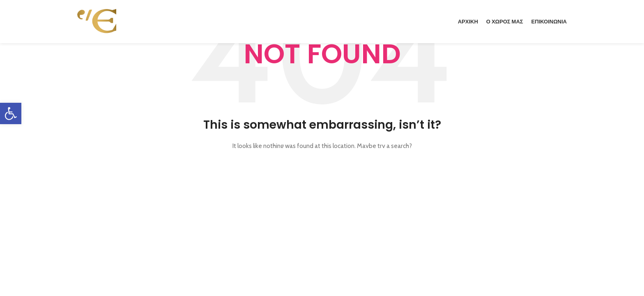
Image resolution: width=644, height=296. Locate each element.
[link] (11, 113)
